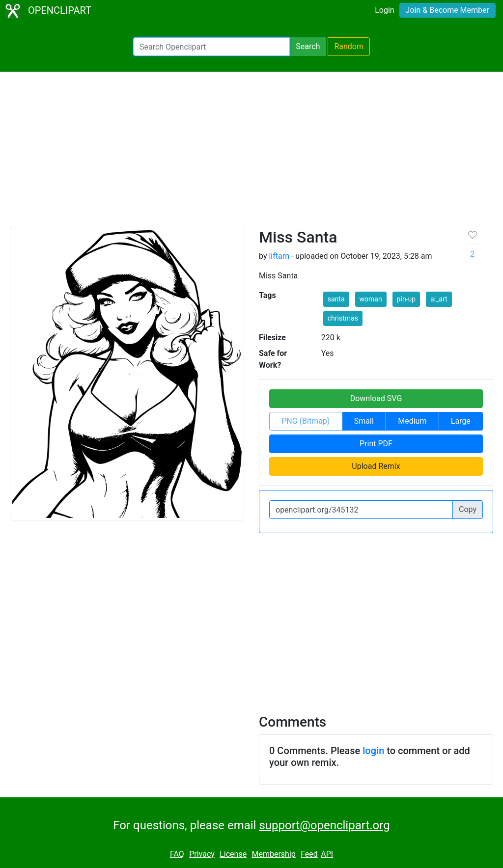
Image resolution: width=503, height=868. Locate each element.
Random (349, 46)
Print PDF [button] (376, 444)
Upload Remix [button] (376, 466)
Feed (309, 854)
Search (308, 46)
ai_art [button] (439, 299)
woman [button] (371, 299)
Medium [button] (412, 421)
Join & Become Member (447, 10)
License (233, 854)
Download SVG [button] (376, 398)
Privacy (202, 854)
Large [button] (461, 421)
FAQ (177, 854)
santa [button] (336, 299)
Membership (273, 854)
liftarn (279, 256)
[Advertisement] (251, 154)
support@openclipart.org (324, 825)
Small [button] (364, 421)
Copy (468, 509)
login (373, 751)
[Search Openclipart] (211, 47)
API (327, 854)
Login (384, 10)
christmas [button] (343, 318)
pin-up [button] (406, 299)
